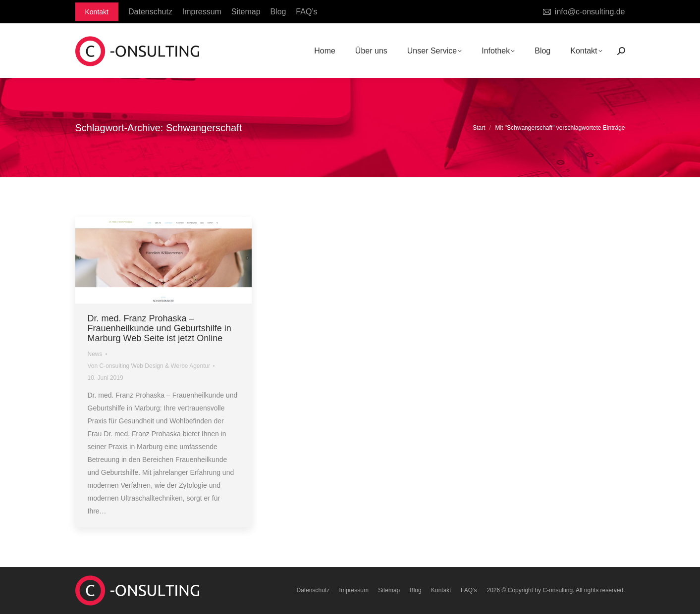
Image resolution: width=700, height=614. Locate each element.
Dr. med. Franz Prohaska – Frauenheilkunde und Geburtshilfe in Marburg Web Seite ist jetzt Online (160, 328)
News (95, 354)
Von (149, 366)
